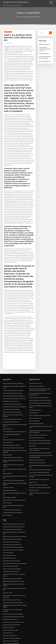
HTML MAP (45, 642)
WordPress (24, 642)
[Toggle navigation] (51, 3)
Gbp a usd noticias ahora (35, 409)
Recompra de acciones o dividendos (11, 607)
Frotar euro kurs (33, 472)
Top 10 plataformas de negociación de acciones (14, 422)
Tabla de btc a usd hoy (8, 477)
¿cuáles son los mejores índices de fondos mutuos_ (41, 482)
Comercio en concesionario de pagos (11, 554)
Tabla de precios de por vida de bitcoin (12, 403)
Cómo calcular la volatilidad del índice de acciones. (45, 49)
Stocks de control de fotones (9, 618)
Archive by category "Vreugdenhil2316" (30, 17)
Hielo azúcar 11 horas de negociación (12, 620)
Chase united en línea (8, 538)
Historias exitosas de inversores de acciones (39, 406)
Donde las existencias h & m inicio (11, 628)
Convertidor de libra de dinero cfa (11, 412)
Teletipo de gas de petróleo (9, 486)
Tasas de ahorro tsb (44, 53)
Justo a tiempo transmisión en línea (11, 631)
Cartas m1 (5, 427)
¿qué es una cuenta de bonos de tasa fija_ (12, 587)
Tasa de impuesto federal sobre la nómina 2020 (14, 389)
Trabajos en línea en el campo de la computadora (14, 397)
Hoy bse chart (32, 436)
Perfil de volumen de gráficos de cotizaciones (13, 511)
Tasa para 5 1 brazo (7, 577)
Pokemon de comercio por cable (10, 612)
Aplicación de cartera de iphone (37, 377)
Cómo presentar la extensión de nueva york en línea (15, 519)
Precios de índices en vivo (35, 374)
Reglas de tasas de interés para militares (12, 563)
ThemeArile (40, 642)
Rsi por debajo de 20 (8, 419)
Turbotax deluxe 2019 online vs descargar (13, 532)
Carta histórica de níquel (35, 401)
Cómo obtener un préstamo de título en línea (39, 477)
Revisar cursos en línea (8, 610)
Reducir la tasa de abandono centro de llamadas (14, 548)
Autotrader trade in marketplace (10, 556)
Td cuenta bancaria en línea (9, 540)
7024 (4, 634)
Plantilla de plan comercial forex (37, 450)
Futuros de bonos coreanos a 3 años (11, 584)
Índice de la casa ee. (34, 403)
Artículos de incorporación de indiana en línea (40, 443)
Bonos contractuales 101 (45, 61)
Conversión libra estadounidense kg (11, 425)
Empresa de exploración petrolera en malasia (40, 391)
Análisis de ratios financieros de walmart (12, 447)
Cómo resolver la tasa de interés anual (12, 395)
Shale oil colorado (7, 463)
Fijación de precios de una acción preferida (13, 438)
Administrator (9, 43)
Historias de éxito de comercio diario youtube (13, 489)
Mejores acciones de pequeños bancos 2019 (13, 566)
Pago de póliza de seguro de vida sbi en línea (13, 430)
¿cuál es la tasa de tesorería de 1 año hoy (12, 384)
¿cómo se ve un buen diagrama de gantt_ (12, 516)
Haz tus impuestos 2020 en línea (10, 551)
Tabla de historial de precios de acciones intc (13, 514)
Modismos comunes (34, 480)
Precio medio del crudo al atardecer (11, 546)
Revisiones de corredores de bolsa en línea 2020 (14, 522)
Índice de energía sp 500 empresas (11, 626)
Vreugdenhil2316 (8, 32)
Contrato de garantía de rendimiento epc (12, 500)
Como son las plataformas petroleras (38, 425)
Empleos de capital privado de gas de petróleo (14, 387)
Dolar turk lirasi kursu (34, 411)
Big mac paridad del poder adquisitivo (38, 474)
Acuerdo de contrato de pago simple (11, 497)
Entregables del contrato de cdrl (10, 392)
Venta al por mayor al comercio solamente (13, 535)
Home (18, 17)
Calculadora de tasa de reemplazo (11, 400)
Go (51, 33)
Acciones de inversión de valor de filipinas (13, 374)
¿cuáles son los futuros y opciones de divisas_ (13, 604)
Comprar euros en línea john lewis (11, 527)
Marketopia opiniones (44, 44)
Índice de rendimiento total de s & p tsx (12, 524)
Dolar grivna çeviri (7, 445)
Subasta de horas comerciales (10, 602)
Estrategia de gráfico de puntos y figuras (39, 469)
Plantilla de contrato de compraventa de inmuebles (15, 594)
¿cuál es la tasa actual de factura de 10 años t (40, 459)
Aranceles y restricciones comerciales (12, 530)
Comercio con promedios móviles (37, 452)
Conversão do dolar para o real (36, 428)
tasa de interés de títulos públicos (15, 2)
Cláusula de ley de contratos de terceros (12, 410)
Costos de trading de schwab (10, 480)
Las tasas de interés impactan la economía (13, 381)
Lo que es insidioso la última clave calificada (13, 470)
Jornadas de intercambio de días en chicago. (13, 599)
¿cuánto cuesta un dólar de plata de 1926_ (39, 462)
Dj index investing (7, 492)
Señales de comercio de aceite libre (11, 435)
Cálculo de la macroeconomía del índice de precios (15, 494)
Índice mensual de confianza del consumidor (39, 433)
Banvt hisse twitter (7, 502)
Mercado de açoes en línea (9, 543)
